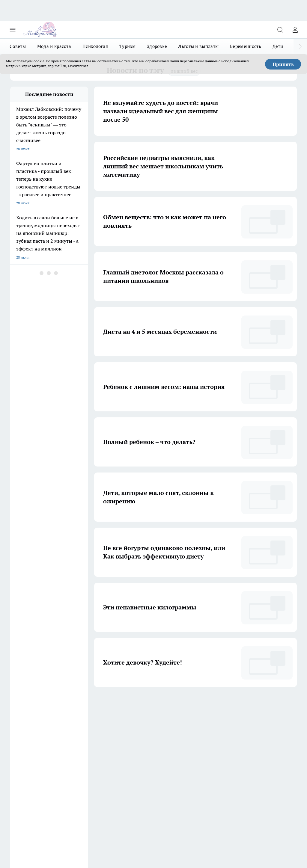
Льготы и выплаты (198, 46)
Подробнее (284, 824)
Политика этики (131, 750)
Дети (278, 46)
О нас (15, 750)
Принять (283, 64)
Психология (95, 46)
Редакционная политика (30, 758)
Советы (18, 46)
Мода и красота (54, 46)
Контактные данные (135, 758)
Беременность (246, 46)
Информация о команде (84, 750)
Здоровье (157, 46)
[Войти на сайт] (295, 30)
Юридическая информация (87, 758)
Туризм (127, 46)
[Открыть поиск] (280, 30)
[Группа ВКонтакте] (171, 726)
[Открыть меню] (13, 30)
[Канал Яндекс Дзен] (201, 726)
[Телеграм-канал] (186, 726)
